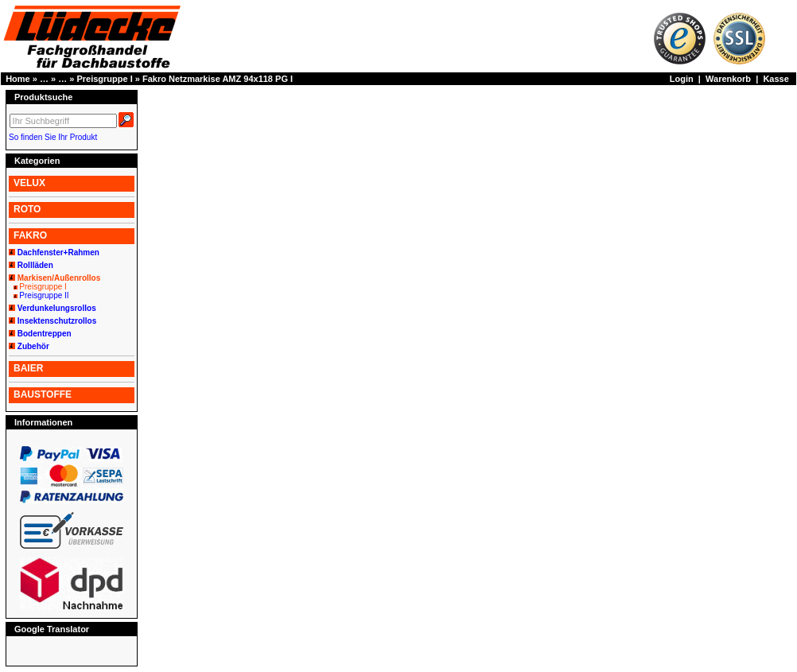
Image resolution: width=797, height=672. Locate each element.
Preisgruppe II (44, 295)
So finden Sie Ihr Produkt (53, 137)
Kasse (776, 79)
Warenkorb (728, 79)
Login (682, 79)
